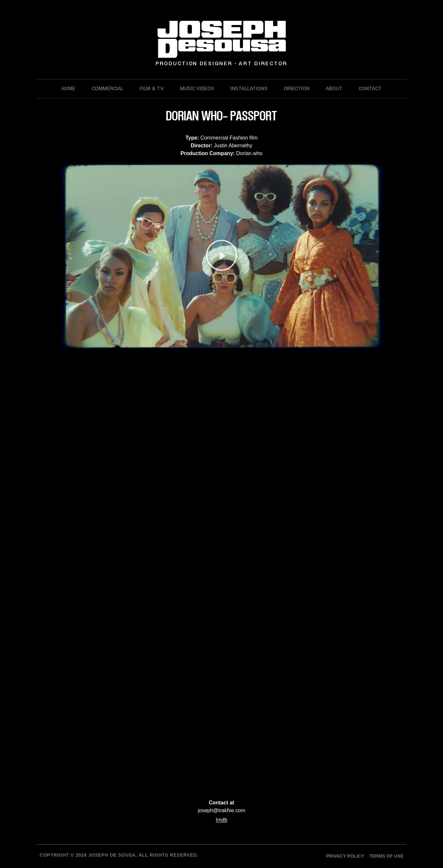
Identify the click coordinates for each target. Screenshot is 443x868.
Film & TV (152, 88)
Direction (297, 88)
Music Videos (197, 88)
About (334, 88)
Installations (249, 88)
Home (68, 88)
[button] (221, 256)
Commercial (108, 88)
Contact (370, 88)
